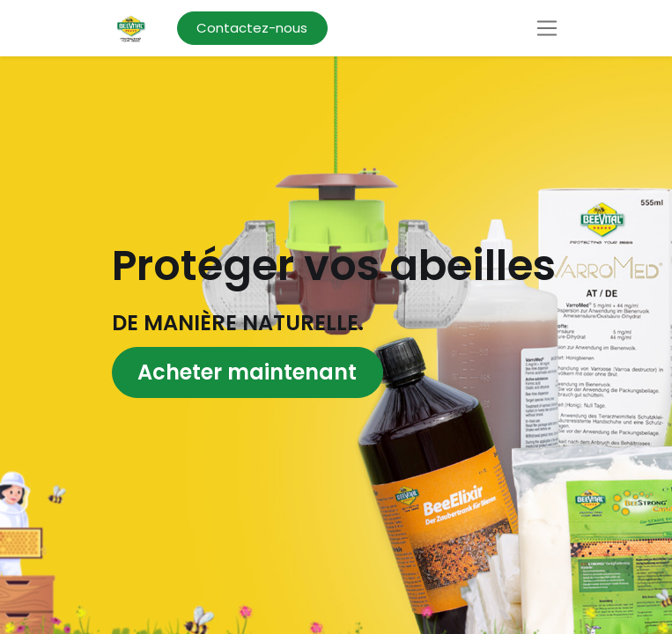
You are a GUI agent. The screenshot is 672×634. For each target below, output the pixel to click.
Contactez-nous (252, 28)
